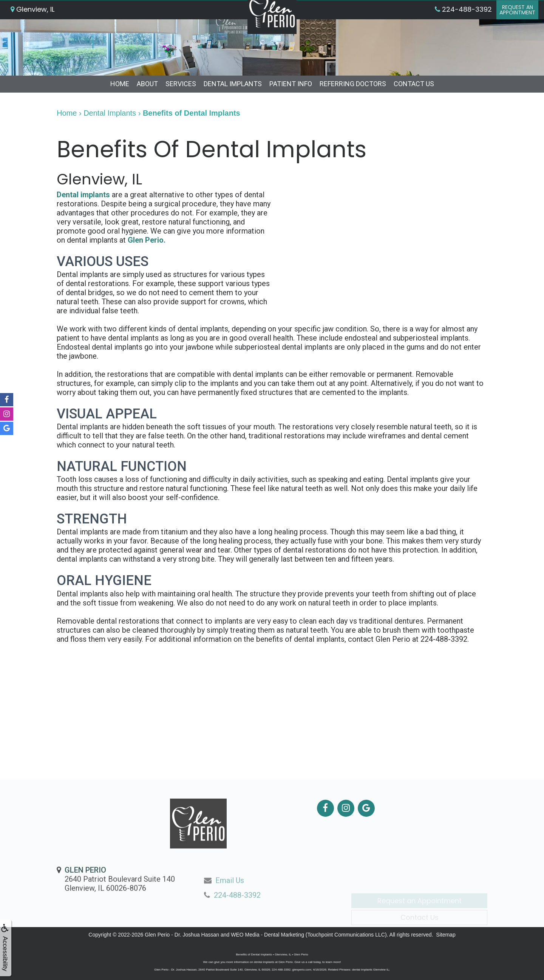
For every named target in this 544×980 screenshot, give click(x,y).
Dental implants (83, 195)
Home (120, 84)
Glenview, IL (32, 24)
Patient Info (291, 84)
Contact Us (414, 84)
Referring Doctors (353, 84)
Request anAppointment (515, 25)
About (147, 84)
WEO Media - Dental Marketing (267, 935)
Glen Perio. (147, 240)
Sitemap (446, 935)
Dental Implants (233, 84)
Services (181, 84)
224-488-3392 (444, 639)
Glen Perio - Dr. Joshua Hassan (182, 935)
